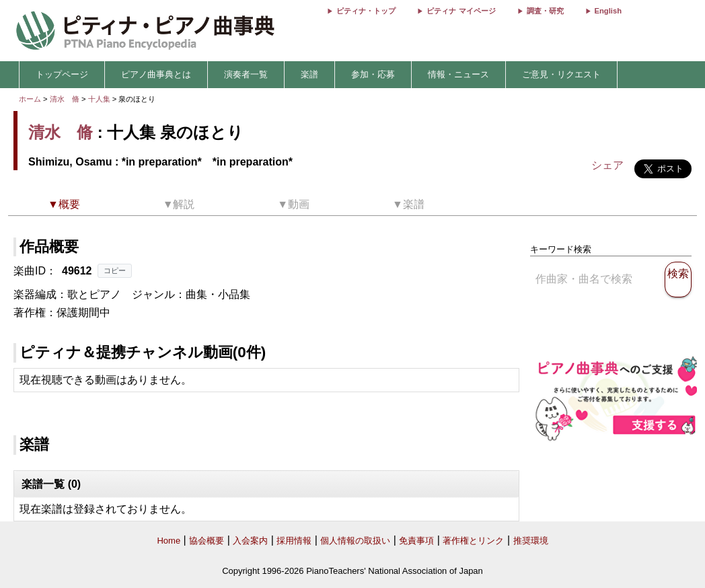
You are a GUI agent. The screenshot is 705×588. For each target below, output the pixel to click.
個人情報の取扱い (355, 541)
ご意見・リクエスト (561, 74)
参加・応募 (373, 74)
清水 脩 (65, 99)
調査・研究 (545, 11)
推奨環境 (531, 541)
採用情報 (294, 541)
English (608, 11)
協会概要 (207, 541)
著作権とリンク (473, 541)
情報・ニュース (458, 74)
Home (169, 541)
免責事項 (416, 541)
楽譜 (309, 74)
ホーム (30, 99)
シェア (607, 165)
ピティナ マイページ (461, 11)
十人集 (100, 99)
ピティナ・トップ (366, 11)
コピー (115, 270)
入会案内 (250, 541)
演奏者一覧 (246, 74)
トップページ (62, 74)
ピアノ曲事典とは (156, 74)
